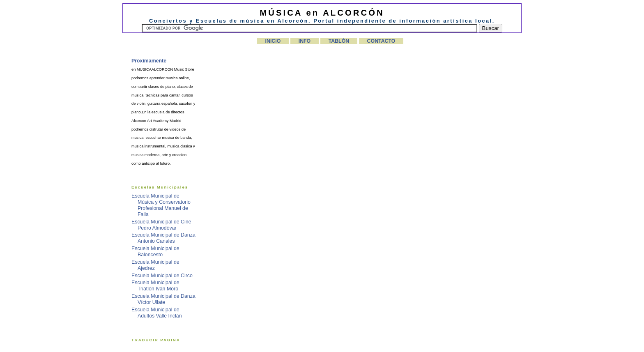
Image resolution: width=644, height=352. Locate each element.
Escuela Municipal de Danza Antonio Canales (163, 238)
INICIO (273, 41)
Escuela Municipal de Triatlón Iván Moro (155, 286)
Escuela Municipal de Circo (162, 276)
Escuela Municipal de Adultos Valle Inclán (157, 313)
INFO (305, 41)
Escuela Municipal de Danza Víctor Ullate (163, 299)
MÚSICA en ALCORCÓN (322, 13)
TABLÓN (339, 41)
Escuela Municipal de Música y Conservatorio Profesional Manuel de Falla (161, 205)
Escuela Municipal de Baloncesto (155, 252)
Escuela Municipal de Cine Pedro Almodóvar (161, 225)
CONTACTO (381, 41)
